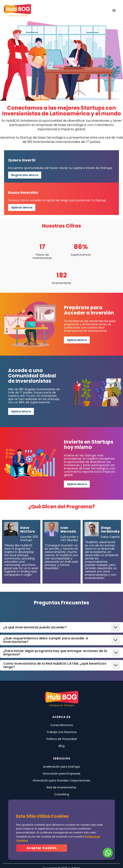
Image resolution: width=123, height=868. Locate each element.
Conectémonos (62, 725)
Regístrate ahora (25, 175)
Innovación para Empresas (62, 774)
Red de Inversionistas (62, 787)
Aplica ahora (77, 340)
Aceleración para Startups (62, 767)
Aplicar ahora (22, 207)
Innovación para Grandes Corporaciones (62, 780)
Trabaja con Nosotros (62, 732)
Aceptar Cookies (42, 848)
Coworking (62, 794)
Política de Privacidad (62, 739)
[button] (114, 11)
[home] (18, 11)
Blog (62, 746)
